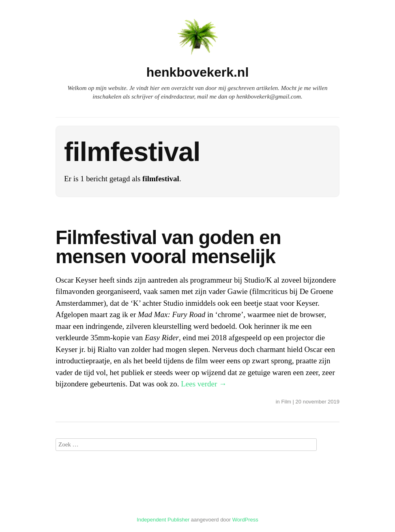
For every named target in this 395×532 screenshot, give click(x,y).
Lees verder (204, 384)
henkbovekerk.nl (198, 72)
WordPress (245, 520)
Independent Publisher (163, 520)
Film (286, 402)
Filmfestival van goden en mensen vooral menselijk (168, 247)
